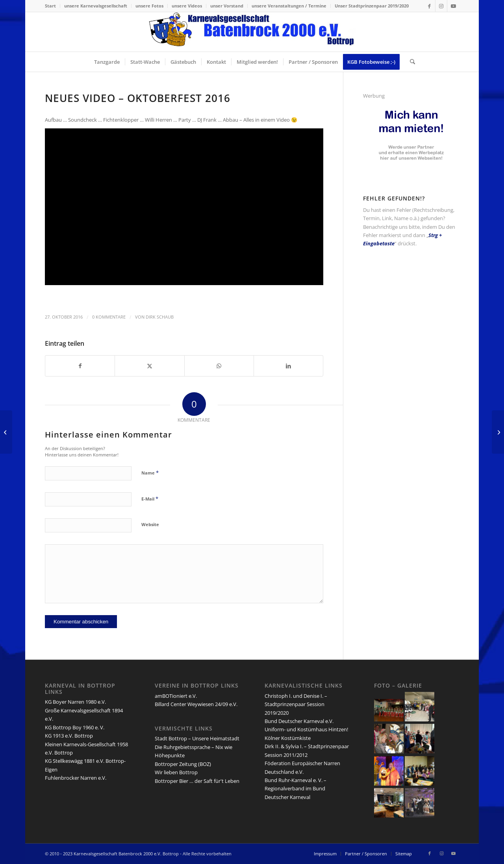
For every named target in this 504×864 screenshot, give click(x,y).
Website (150, 524)
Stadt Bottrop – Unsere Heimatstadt (197, 738)
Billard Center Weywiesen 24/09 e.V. (196, 704)
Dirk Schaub (160, 317)
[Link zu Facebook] (429, 6)
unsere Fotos (149, 6)
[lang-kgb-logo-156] (252, 32)
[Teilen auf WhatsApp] (219, 366)
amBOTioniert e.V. (176, 696)
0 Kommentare (109, 317)
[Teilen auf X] (149, 366)
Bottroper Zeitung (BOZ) (183, 764)
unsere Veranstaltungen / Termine (289, 6)
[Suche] (410, 62)
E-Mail (150, 499)
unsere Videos (187, 6)
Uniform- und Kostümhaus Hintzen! (306, 729)
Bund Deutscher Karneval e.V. (299, 721)
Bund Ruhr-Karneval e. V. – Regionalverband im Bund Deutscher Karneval (296, 789)
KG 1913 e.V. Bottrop (69, 736)
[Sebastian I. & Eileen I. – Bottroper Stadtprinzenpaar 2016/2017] (6, 432)
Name (150, 473)
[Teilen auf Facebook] (80, 366)
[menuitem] (53, 6)
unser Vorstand (227, 6)
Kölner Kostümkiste (288, 738)
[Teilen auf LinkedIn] (288, 366)
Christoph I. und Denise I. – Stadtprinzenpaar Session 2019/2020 (296, 704)
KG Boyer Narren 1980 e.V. (75, 702)
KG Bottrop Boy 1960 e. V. (75, 727)
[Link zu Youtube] (453, 6)
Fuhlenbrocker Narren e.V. (76, 778)
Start (50, 6)
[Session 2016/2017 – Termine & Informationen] (498, 432)
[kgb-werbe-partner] (411, 167)
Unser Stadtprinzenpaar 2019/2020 (372, 6)
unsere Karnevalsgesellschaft (96, 6)
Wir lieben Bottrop (176, 772)
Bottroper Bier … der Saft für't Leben (197, 781)
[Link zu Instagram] (441, 6)
